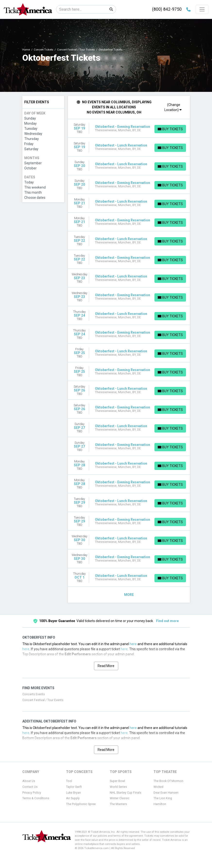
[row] (129, 128)
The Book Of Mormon (168, 781)
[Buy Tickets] (170, 129)
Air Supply (73, 798)
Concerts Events (34, 694)
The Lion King (163, 798)
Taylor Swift (74, 787)
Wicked (158, 787)
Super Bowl (117, 781)
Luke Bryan (73, 793)
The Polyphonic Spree (81, 804)
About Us (29, 781)
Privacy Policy (32, 793)
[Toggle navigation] (202, 9)
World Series (118, 787)
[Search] (81, 9)
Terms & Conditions (36, 798)
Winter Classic (120, 798)
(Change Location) (173, 107)
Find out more (167, 621)
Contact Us (30, 787)
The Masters (118, 804)
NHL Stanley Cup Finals (126, 793)
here (133, 644)
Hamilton (160, 804)
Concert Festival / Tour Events (43, 700)
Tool (69, 781)
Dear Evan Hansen (166, 793)
